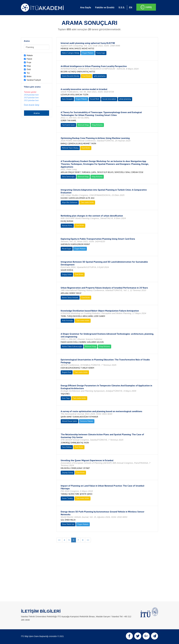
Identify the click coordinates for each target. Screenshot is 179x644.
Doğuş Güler (67, 274)
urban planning (125, 99)
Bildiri (29, 76)
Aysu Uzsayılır (67, 99)
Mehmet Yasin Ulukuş (70, 148)
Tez (28, 73)
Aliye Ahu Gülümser (70, 202)
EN (131, 7)
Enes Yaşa (66, 398)
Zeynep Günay (68, 473)
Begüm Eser (67, 372)
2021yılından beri (31, 100)
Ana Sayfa (86, 7)
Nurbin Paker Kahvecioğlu (72, 346)
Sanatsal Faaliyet (34, 80)
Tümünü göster (30, 92)
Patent (29, 59)
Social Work (95, 99)
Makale (30, 55)
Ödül (29, 69)
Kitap (29, 66)
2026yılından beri (31, 95)
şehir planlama (100, 76)
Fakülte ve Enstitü (105, 7)
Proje (29, 62)
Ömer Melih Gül (68, 524)
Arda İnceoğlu (67, 321)
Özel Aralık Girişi (32, 105)
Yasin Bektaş (67, 447)
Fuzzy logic (101, 53)
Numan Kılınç (67, 226)
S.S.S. (122, 7)
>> (88, 540)
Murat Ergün (67, 249)
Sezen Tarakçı (67, 498)
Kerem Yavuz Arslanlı (70, 298)
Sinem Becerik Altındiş (71, 76)
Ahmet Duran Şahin (70, 421)
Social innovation (109, 99)
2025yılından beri (31, 98)
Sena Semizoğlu (68, 177)
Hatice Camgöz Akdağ (71, 53)
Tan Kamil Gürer (68, 125)
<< (59, 540)
